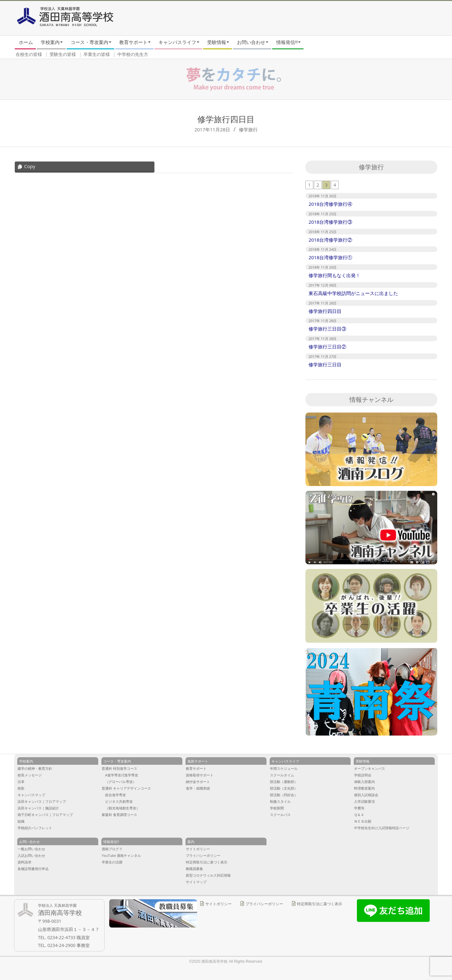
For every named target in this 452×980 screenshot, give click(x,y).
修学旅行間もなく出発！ (334, 275)
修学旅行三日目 (325, 364)
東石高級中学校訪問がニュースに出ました (353, 293)
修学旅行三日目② (327, 347)
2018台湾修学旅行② (330, 240)
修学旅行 (248, 129)
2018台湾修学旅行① (330, 257)
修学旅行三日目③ (327, 329)
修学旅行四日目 (325, 311)
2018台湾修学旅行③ (330, 222)
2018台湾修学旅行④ (330, 204)
